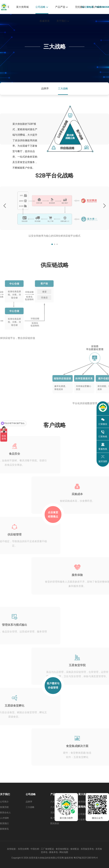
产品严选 (62, 7)
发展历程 (4, 807)
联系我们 (4, 823)
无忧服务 (80, 7)
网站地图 (64, 852)
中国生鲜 (35, 849)
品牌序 (45, 88)
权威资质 (45, 21)
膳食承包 (53, 852)
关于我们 (63, 21)
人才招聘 (4, 818)
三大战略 (63, 88)
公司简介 (4, 802)
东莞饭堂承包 (87, 849)
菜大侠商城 (22, 7)
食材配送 (75, 849)
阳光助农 (55, 823)
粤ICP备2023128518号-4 (86, 858)
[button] (52, 244)
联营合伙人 (5, 813)
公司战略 (42, 7)
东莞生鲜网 (23, 849)
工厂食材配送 (47, 849)
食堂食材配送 (62, 849)
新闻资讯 (4, 829)
